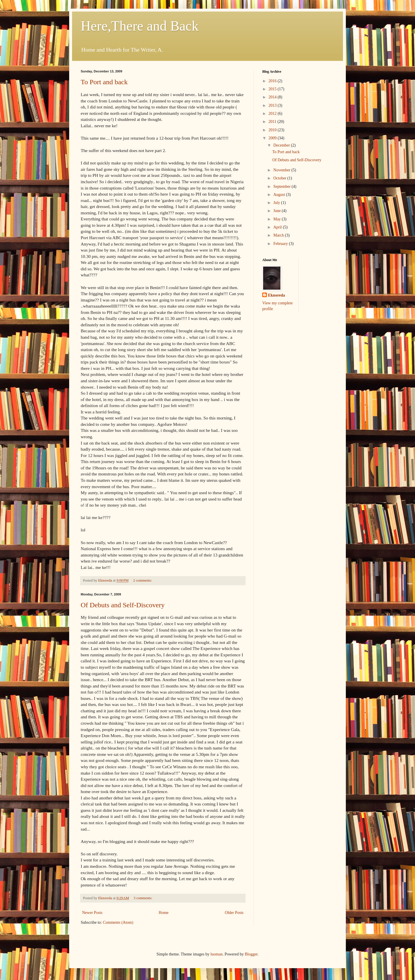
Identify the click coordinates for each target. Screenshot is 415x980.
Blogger (251, 954)
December (282, 145)
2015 (273, 89)
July (277, 203)
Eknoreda (277, 295)
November (282, 170)
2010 (273, 130)
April (278, 227)
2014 (273, 97)
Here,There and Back (140, 26)
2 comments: (143, 580)
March (279, 235)
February (281, 244)
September (282, 187)
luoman (216, 954)
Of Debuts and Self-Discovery (123, 605)
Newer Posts (92, 913)
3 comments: (143, 898)
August (280, 195)
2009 (273, 138)
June (277, 211)
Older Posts (234, 913)
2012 (273, 114)
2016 (273, 81)
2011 (273, 122)
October (280, 178)
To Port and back (104, 82)
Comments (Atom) (118, 922)
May (277, 219)
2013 (273, 105)
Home (164, 913)
